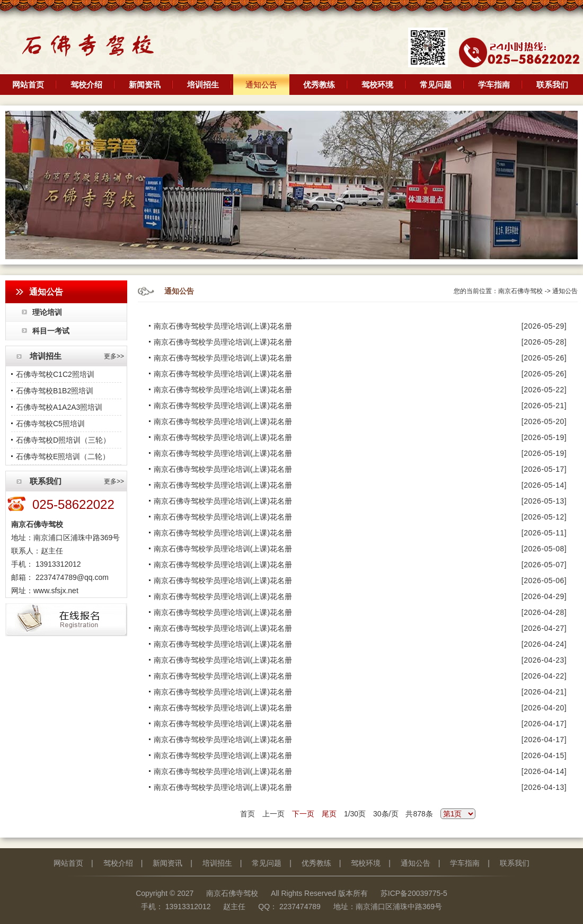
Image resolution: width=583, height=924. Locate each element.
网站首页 (28, 85)
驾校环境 (377, 85)
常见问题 (436, 85)
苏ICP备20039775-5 (414, 893)
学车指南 (494, 85)
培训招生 (203, 85)
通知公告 (261, 85)
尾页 (329, 814)
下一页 (303, 814)
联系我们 (552, 85)
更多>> (114, 356)
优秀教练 (319, 85)
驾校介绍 (86, 85)
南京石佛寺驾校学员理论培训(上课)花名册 (220, 326)
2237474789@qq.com (71, 577)
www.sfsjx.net (56, 591)
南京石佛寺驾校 (520, 291)
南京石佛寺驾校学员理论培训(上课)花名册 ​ (222, 406)
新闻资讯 (145, 85)
